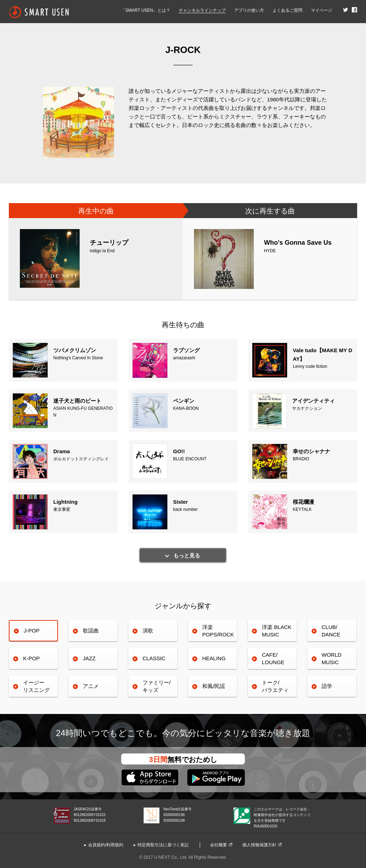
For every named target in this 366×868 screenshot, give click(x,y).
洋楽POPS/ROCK (218, 631)
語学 (327, 686)
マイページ (322, 10)
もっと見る (187, 555)
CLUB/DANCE (331, 631)
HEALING (214, 658)
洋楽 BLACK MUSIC (277, 631)
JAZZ (89, 658)
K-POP (31, 658)
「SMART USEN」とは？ (146, 10)
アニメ (91, 686)
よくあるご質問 (287, 10)
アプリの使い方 (249, 10)
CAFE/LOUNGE (273, 658)
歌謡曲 (91, 631)
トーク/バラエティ (275, 686)
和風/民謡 (214, 686)
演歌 (148, 631)
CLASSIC (154, 658)
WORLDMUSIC (332, 658)
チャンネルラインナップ (202, 10)
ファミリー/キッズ (157, 686)
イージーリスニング (36, 686)
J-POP (32, 631)
